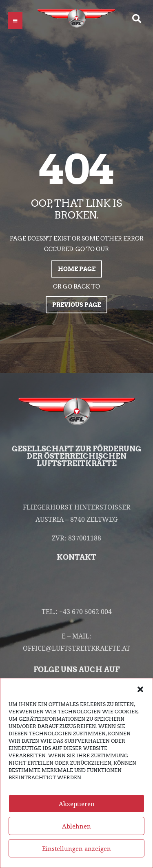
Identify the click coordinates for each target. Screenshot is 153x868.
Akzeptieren (77, 812)
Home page (77, 269)
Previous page (76, 305)
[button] (140, 697)
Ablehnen (76, 835)
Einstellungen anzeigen (76, 857)
